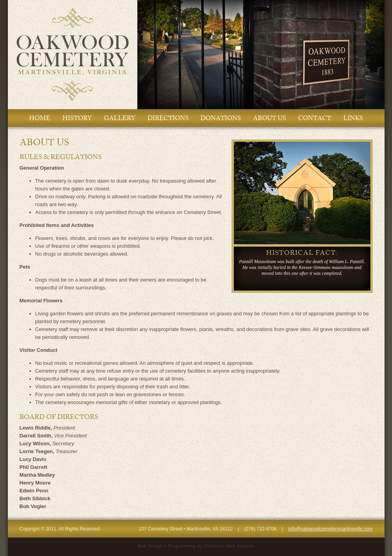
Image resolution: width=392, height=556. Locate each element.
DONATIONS (221, 118)
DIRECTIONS (168, 118)
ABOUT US (270, 118)
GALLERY (120, 118)
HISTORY (77, 118)
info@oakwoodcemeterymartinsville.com (331, 529)
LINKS (353, 118)
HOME (40, 118)
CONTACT (315, 118)
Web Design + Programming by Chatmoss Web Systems (196, 546)
